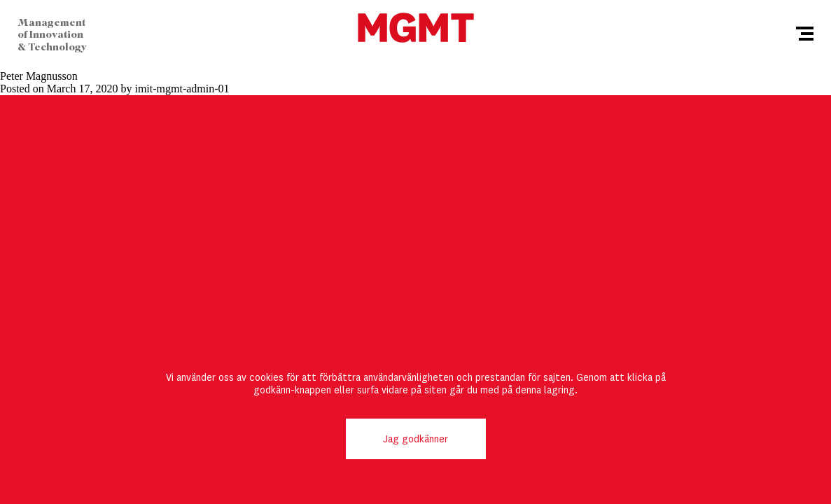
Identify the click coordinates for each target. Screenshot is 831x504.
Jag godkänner (415, 439)
